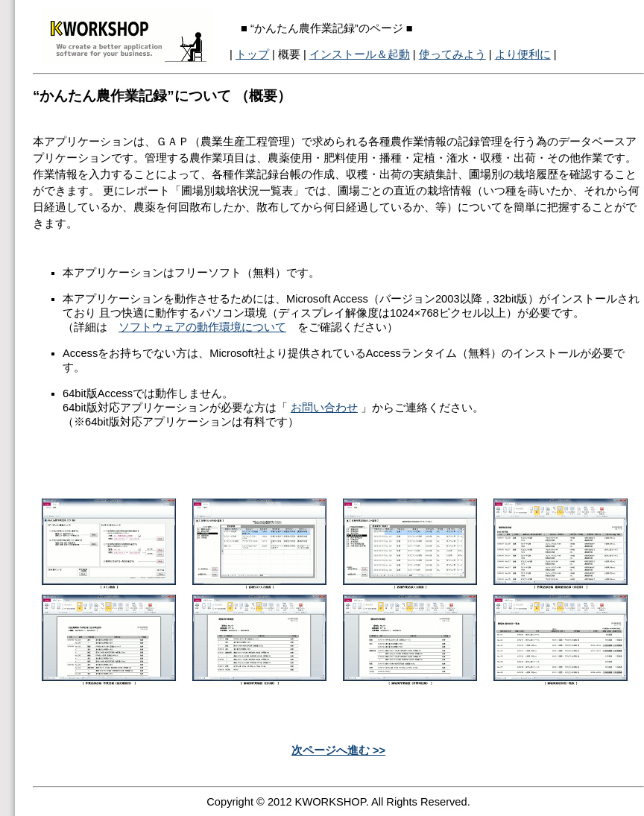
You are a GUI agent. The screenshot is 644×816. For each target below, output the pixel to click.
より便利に (523, 54)
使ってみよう (452, 54)
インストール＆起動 (360, 54)
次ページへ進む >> (338, 750)
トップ (252, 54)
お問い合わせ (324, 408)
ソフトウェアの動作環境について (202, 327)
